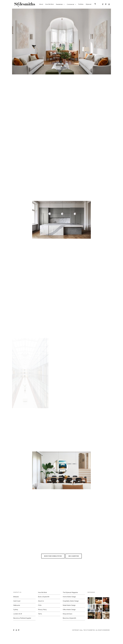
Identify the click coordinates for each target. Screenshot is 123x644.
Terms (40, 620)
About (41, 4)
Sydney (16, 616)
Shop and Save (67, 620)
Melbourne (17, 611)
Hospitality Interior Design (71, 607)
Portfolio (81, 4)
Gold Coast (17, 607)
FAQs (40, 611)
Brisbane (16, 603)
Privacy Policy (42, 616)
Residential (59, 4)
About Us (41, 607)
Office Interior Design (69, 616)
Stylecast (89, 4)
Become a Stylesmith (69, 624)
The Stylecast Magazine (70, 598)
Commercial (70, 4)
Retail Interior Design (69, 611)
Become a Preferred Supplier (22, 624)
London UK (18, 620)
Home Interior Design (69, 603)
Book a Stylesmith (44, 603)
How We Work (50, 4)
